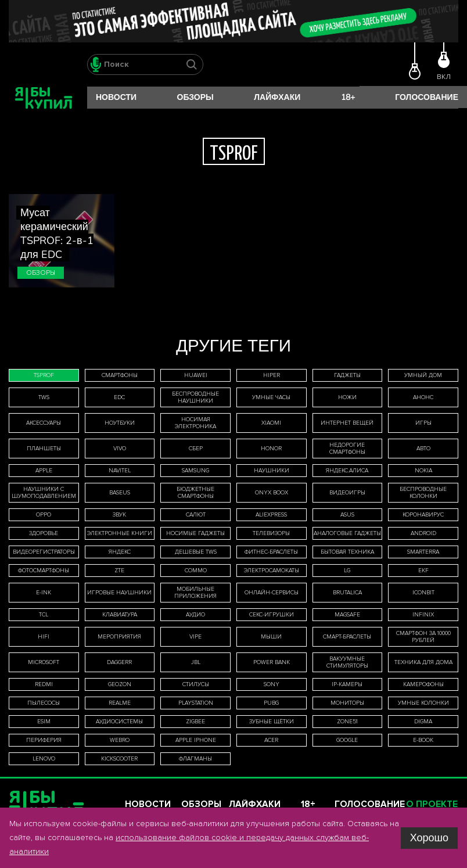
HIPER (272, 375)
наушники (272, 471)
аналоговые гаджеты (347, 533)
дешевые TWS (196, 552)
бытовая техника (347, 552)
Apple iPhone (196, 740)
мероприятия (119, 637)
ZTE (119, 571)
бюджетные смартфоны (195, 493)
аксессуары (44, 423)
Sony (272, 684)
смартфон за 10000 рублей (423, 637)
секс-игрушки (272, 615)
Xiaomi (271, 423)
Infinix (423, 615)
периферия (44, 740)
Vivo (120, 449)
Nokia (423, 471)
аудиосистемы (119, 722)
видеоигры (347, 493)
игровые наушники (119, 593)
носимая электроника (195, 423)
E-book (423, 740)
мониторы (347, 703)
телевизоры (271, 533)
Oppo (44, 515)
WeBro (120, 740)
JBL (196, 662)
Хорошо (429, 838)
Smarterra (423, 552)
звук (119, 515)
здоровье (44, 533)
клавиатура (120, 615)
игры (423, 423)
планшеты (44, 449)
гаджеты (347, 375)
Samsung (195, 471)
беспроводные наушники (195, 397)
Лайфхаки (277, 97)
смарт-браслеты (347, 637)
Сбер (196, 449)
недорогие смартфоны (347, 449)
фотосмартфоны (44, 571)
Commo (196, 571)
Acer (271, 740)
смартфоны (120, 375)
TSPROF (44, 375)
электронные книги (120, 533)
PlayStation (196, 703)
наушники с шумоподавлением (44, 493)
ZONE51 (347, 722)
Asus (347, 515)
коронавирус (423, 515)
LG (347, 571)
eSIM (44, 722)
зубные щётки (272, 722)
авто (423, 449)
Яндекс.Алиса (347, 471)
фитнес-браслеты (271, 552)
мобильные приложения (195, 593)
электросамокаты (272, 571)
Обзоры (195, 97)
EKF (423, 571)
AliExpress (271, 515)
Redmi (44, 684)
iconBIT (423, 593)
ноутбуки (120, 423)
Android (423, 533)
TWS (44, 397)
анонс (423, 397)
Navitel (120, 471)
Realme (120, 703)
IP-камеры (347, 684)
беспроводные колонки (423, 493)
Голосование (427, 97)
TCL (44, 615)
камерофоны (423, 684)
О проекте (432, 804)
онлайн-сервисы (272, 593)
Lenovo (44, 759)
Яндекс (120, 552)
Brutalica (347, 593)
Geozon (120, 684)
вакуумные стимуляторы (347, 662)
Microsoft (44, 662)
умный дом (423, 375)
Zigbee (195, 722)
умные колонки (423, 703)
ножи (347, 397)
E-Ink (44, 593)
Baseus (120, 493)
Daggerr (119, 662)
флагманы (195, 759)
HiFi (44, 637)
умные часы (271, 397)
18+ (348, 97)
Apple (44, 471)
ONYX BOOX (272, 493)
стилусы (196, 684)
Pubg (271, 703)
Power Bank (272, 662)
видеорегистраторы (44, 552)
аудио (195, 615)
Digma (423, 722)
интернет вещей (347, 423)
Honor (271, 449)
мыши (271, 637)
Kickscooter (119, 759)
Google (347, 740)
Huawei (196, 375)
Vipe (195, 637)
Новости (116, 97)
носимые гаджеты (195, 533)
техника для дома (423, 662)
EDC (119, 397)
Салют (196, 515)
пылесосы (44, 703)
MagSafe (347, 615)
